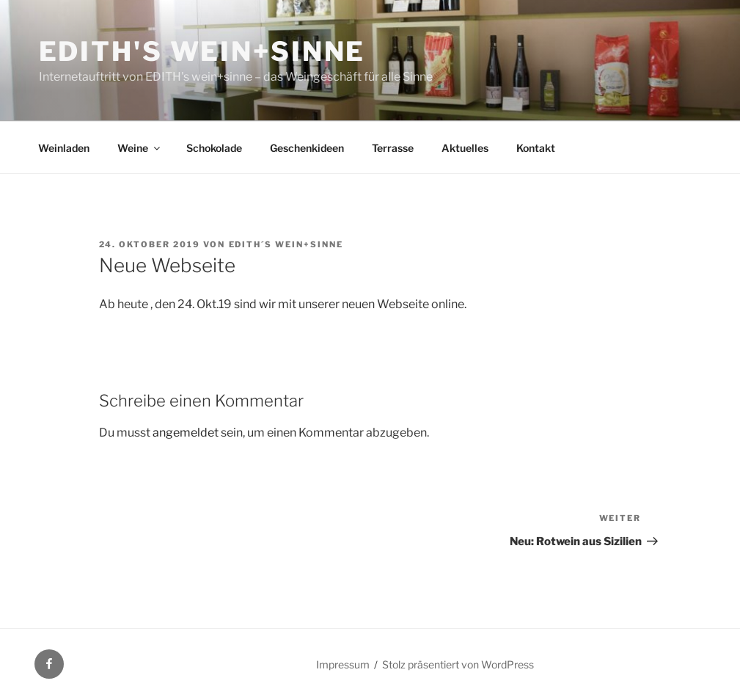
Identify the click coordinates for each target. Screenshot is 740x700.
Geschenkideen (307, 148)
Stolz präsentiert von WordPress (458, 664)
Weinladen (64, 148)
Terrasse (393, 148)
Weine (140, 148)
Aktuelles (465, 148)
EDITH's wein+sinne (202, 51)
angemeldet (186, 433)
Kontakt (536, 148)
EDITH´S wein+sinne (286, 244)
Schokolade (214, 148)
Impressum (343, 664)
